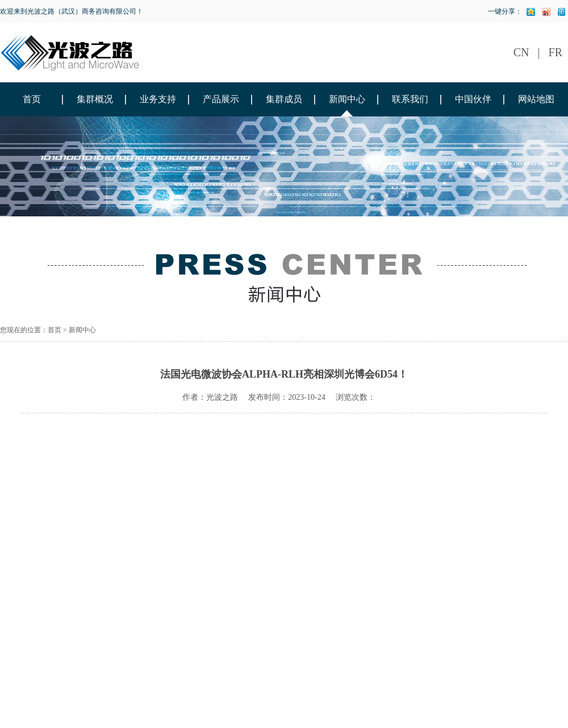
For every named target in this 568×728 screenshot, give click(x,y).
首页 (32, 99)
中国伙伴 (473, 99)
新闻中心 (347, 99)
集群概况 (95, 99)
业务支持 (158, 99)
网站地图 (536, 99)
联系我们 (410, 99)
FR (556, 52)
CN (521, 52)
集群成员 (284, 99)
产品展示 (221, 99)
